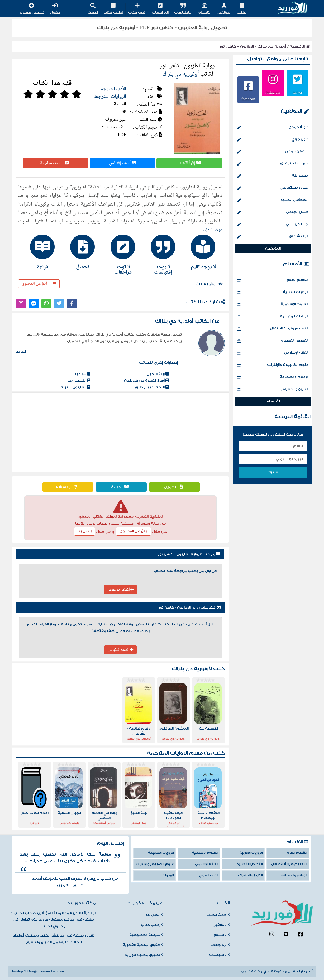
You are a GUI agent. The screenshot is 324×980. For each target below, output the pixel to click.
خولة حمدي (273, 128)
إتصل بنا (85, 531)
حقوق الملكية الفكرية (143, 945)
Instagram (273, 92)
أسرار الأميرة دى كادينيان (146, 381)
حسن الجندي (273, 212)
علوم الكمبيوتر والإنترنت (273, 365)
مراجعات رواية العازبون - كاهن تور (189, 554)
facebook (248, 99)
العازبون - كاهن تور (237, 47)
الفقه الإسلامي (273, 353)
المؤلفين (224, 9)
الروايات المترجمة (110, 97)
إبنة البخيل (158, 374)
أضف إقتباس (122, 163)
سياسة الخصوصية (146, 935)
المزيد (21, 352)
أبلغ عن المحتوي (134, 531)
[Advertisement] (120, 432)
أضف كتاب (137, 9)
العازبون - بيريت (75, 387)
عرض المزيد (212, 230)
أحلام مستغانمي (273, 188)
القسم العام (273, 280)
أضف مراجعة (56, 163)
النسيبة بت (79, 381)
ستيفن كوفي (273, 152)
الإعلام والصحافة (273, 377)
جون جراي (273, 140)
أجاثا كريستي (273, 225)
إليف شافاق (273, 237)
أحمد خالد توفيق (273, 164)
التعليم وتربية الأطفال (273, 329)
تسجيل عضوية (31, 9)
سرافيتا (82, 374)
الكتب (242, 9)
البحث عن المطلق (152, 387)
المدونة (168, 875)
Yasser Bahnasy (52, 971)
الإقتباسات (183, 9)
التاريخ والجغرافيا (273, 390)
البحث (93, 9)
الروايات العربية (273, 293)
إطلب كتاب (113, 9)
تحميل (175, 487)
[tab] (201, 252)
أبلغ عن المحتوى (39, 284)
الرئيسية (300, 47)
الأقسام (204, 9)
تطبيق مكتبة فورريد (144, 955)
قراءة (121, 487)
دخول (55, 9)
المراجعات (160, 9)
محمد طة (273, 176)
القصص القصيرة (273, 341)
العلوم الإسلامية (273, 305)
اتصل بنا (154, 915)
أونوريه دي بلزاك (272, 47)
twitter (297, 92)
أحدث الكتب (218, 915)
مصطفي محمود (273, 200)
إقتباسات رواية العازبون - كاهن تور (190, 608)
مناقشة (68, 487)
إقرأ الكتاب (189, 163)
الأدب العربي (209, 875)
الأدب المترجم (113, 89)
